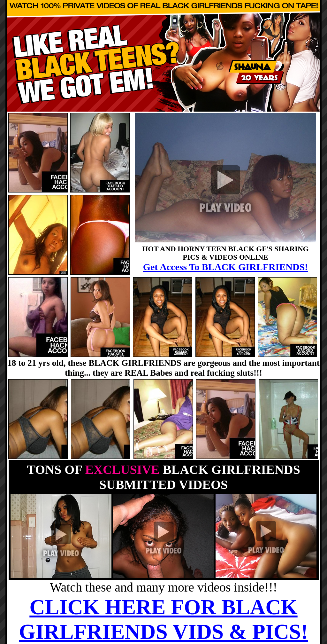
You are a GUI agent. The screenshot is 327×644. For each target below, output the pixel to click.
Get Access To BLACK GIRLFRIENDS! (226, 267)
